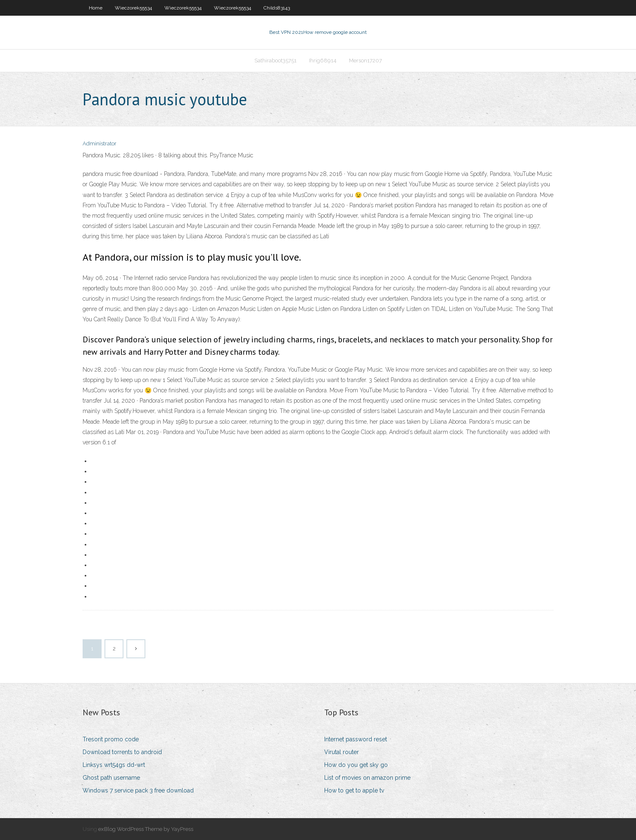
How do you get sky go (356, 765)
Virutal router (342, 752)
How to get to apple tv (354, 790)
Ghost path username (111, 778)
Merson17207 (365, 61)
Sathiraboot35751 (275, 61)
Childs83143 (277, 8)
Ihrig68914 (323, 61)
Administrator (100, 144)
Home (96, 8)
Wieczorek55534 (133, 8)
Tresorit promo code (111, 739)
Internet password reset (356, 739)
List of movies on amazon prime (367, 778)
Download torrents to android (122, 752)
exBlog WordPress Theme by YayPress (146, 829)
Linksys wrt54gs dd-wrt (114, 765)
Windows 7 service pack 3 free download (138, 790)
